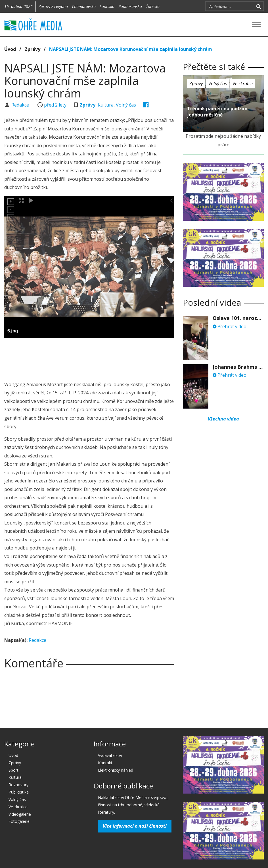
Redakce (21, 105)
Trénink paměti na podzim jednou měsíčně (217, 112)
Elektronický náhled (116, 770)
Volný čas (126, 105)
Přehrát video (230, 326)
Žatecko (153, 6)
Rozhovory (18, 785)
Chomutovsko (84, 6)
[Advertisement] (108, 358)
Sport (13, 770)
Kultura (106, 105)
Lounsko (107, 6)
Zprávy (33, 49)
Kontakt (105, 763)
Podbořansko (130, 6)
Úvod (10, 49)
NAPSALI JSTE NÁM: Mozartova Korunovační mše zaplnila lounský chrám (131, 49)
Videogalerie (20, 814)
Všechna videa (223, 419)
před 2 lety (55, 105)
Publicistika (19, 792)
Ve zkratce (243, 84)
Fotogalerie (19, 821)
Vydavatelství (110, 755)
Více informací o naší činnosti (135, 826)
